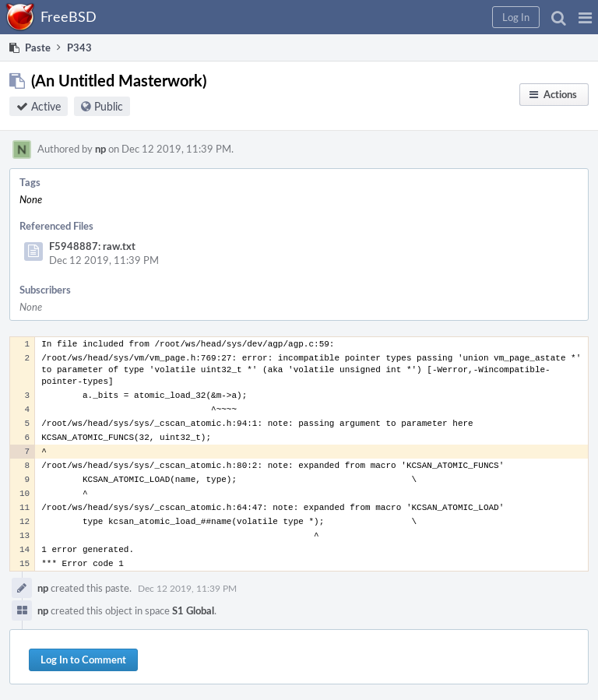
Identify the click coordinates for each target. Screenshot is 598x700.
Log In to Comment (83, 660)
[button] (585, 17)
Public (109, 106)
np (100, 149)
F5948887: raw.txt (92, 246)
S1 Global (193, 610)
